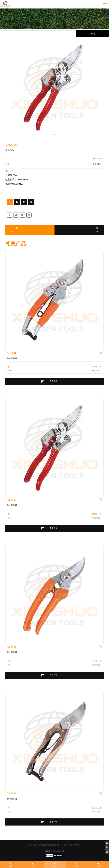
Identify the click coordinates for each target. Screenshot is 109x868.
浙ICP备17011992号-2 (55, 851)
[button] (54, 134)
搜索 (93, 34)
